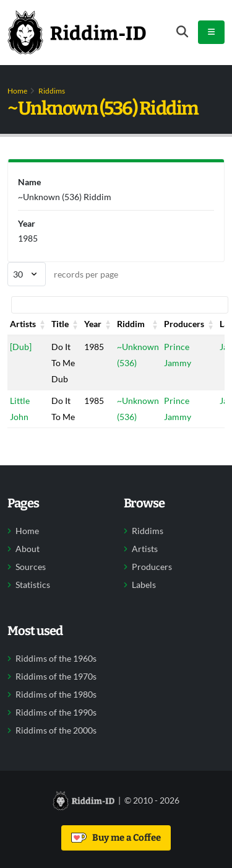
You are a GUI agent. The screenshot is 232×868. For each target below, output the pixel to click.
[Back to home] (77, 32)
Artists (23, 324)
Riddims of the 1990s (56, 712)
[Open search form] (182, 32)
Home (17, 91)
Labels (144, 585)
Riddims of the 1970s (56, 677)
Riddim (131, 324)
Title (60, 324)
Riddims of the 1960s (56, 659)
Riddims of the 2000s (56, 730)
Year (93, 324)
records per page (63, 274)
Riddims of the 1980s (56, 695)
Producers (184, 324)
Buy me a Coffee (116, 838)
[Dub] (21, 347)
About (28, 549)
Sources (31, 567)
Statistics (33, 585)
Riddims (52, 91)
